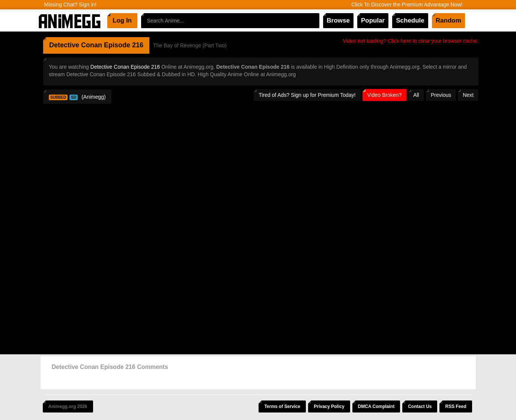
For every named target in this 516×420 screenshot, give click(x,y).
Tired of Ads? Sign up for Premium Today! (307, 95)
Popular (373, 20)
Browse (338, 20)
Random (448, 20)
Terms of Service (282, 406)
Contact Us (420, 406)
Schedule (410, 20)
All (416, 95)
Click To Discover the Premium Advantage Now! (407, 5)
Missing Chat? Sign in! (70, 5)
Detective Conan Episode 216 (125, 67)
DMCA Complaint (376, 406)
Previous (441, 95)
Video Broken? (385, 95)
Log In (122, 20)
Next (468, 95)
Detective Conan (76, 45)
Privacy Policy (329, 406)
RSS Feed (456, 406)
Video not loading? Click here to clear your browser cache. (411, 41)
